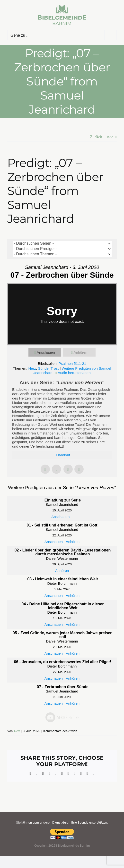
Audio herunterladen (74, 373)
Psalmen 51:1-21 (72, 363)
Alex (17, 731)
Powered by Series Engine (62, 717)
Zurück (96, 137)
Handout (63, 455)
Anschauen (46, 352)
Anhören (80, 352)
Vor (110, 137)
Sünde (43, 368)
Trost (55, 368)
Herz (32, 368)
